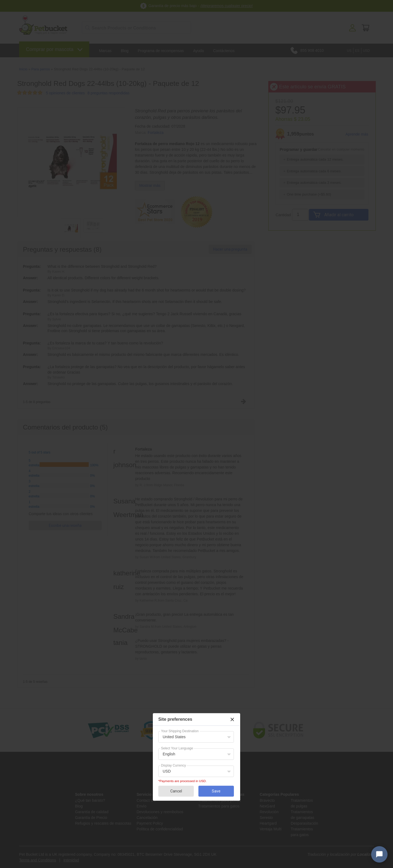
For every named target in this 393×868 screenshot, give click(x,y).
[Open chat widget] (379, 854)
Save (216, 791)
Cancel (176, 791)
